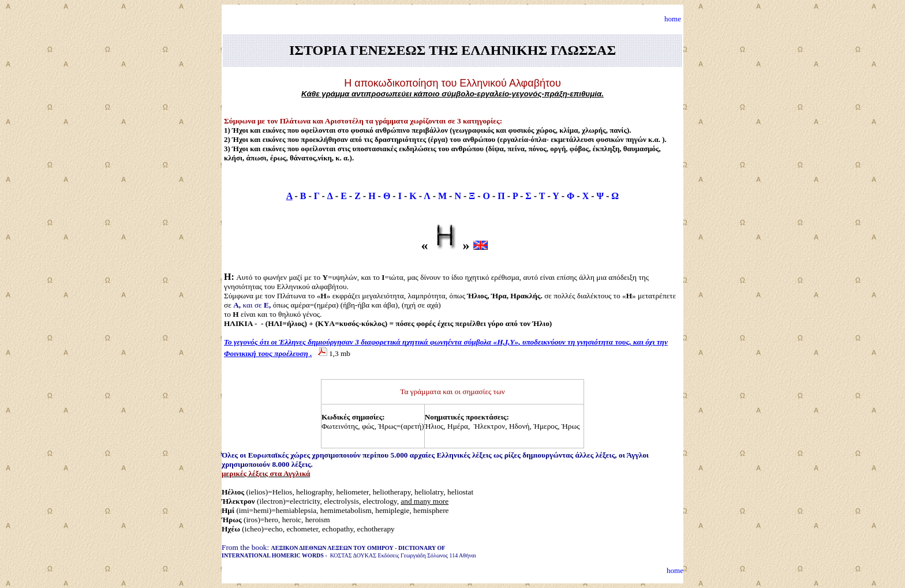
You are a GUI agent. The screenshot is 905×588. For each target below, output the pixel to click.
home (673, 19)
